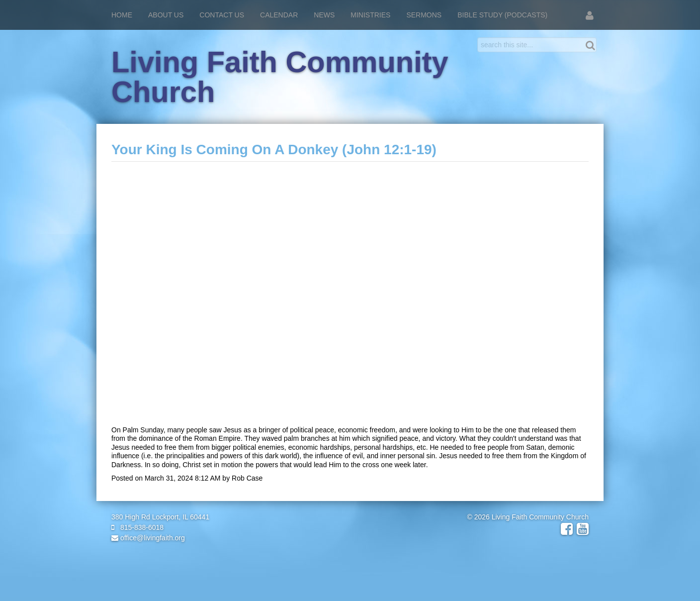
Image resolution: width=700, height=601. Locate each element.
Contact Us (222, 15)
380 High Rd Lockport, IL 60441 (160, 517)
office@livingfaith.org (148, 538)
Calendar (279, 15)
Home (122, 15)
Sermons (424, 15)
